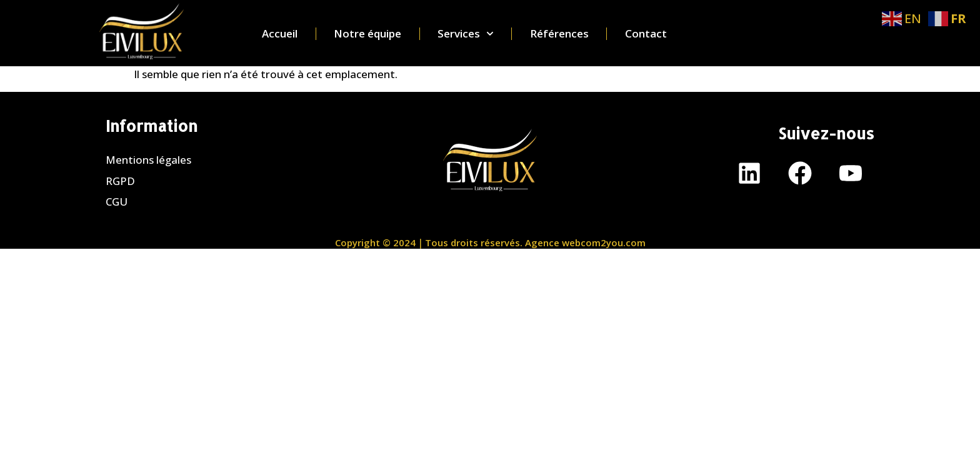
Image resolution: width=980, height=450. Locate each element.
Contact (646, 34)
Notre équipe (367, 34)
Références (559, 34)
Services (466, 34)
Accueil (280, 34)
